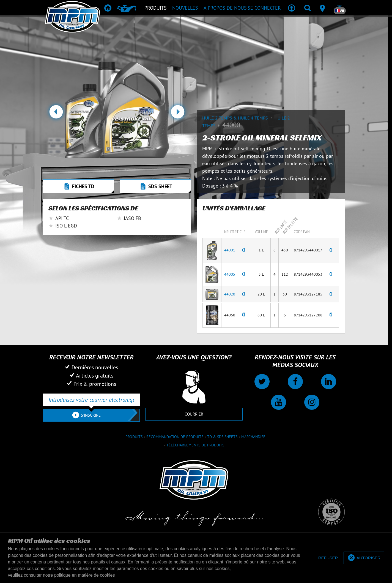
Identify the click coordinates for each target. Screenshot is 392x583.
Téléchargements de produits (195, 445)
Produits (134, 437)
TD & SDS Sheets (222, 437)
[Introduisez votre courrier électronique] (91, 400)
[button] (56, 114)
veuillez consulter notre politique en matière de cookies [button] (61, 575)
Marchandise (253, 437)
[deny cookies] (328, 558)
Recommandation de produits (175, 437)
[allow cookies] (364, 558)
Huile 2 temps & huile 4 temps (238, 118)
